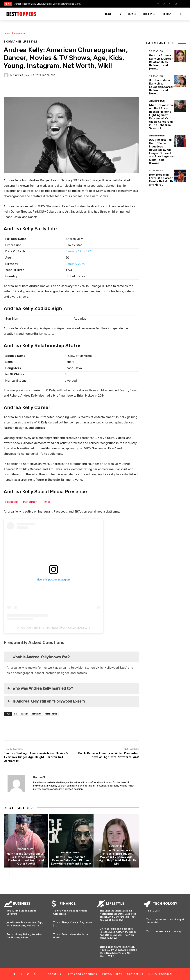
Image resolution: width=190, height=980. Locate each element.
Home (7, 33)
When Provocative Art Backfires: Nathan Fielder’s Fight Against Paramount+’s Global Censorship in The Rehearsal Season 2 (161, 117)
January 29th (75, 264)
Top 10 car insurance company (164, 931)
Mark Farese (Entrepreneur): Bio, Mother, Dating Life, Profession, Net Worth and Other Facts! (26, 859)
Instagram (30, 502)
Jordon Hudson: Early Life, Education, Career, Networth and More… (48, 4)
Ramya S (18, 75)
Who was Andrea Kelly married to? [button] (40, 688)
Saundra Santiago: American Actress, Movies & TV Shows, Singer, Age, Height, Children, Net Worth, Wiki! (36, 757)
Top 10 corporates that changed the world (165, 921)
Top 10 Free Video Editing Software (21, 912)
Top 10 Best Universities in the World (71, 936)
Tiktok (46, 502)
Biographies (19, 33)
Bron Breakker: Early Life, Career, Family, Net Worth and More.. (161, 180)
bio (16, 714)
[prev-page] (6, 874)
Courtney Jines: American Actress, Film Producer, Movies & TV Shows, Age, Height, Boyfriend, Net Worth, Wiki (117, 857)
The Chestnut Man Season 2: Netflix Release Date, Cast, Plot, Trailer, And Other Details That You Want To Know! (118, 915)
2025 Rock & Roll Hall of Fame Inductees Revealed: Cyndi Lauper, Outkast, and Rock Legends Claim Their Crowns (161, 152)
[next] (105, 4)
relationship (51, 714)
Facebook (12, 502)
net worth (36, 714)
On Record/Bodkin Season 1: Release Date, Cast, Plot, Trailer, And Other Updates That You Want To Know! (118, 934)
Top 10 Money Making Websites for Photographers (25, 936)
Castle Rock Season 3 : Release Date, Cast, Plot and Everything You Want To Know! (71, 860)
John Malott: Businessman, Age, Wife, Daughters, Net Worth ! (25, 924)
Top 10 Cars (153, 911)
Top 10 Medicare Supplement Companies (70, 912)
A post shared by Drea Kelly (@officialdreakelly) (54, 628)
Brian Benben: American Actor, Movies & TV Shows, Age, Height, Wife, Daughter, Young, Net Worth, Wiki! (118, 952)
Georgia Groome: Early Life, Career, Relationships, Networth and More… (161, 62)
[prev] (99, 4)
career (25, 714)
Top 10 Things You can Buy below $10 (72, 924)
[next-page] (12, 874)
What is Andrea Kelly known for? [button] (38, 657)
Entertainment (71, 853)
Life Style (30, 42)
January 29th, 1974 (79, 251)
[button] (181, 14)
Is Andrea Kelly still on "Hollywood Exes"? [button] (46, 701)
